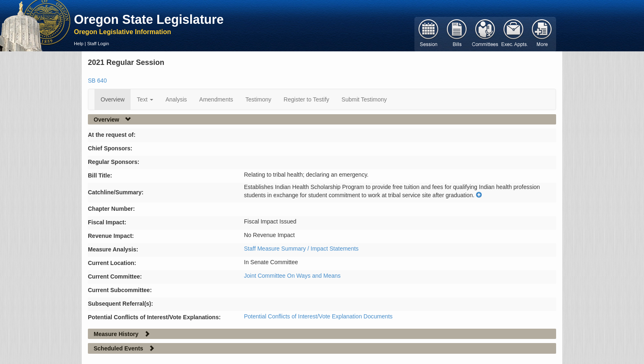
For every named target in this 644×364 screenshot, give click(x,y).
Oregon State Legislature (149, 19)
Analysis (176, 99)
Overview (113, 99)
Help (79, 44)
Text (145, 99)
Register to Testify (307, 99)
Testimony (259, 99)
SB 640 (97, 81)
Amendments (216, 99)
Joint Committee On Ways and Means (292, 276)
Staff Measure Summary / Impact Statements (301, 249)
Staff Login (98, 44)
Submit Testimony (364, 99)
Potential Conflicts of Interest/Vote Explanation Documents (318, 316)
